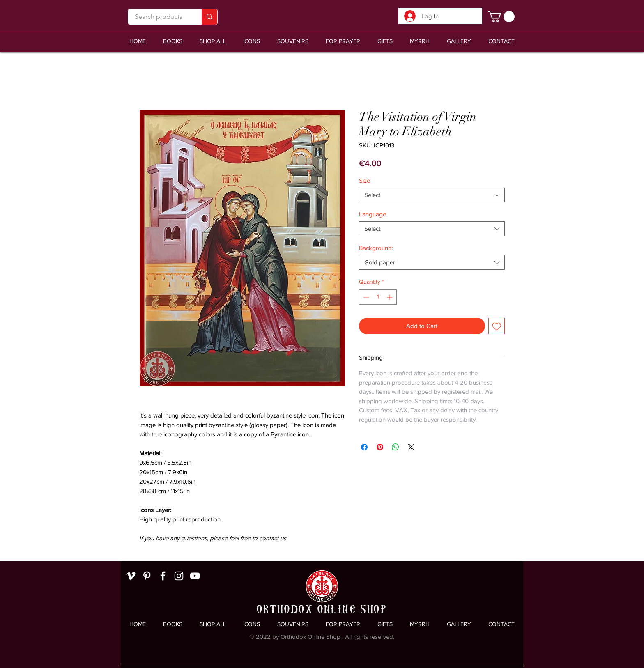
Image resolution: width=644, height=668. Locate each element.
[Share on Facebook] (364, 447)
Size (365, 180)
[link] (501, 17)
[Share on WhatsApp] (396, 447)
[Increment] (390, 297)
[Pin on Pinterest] (380, 447)
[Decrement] (365, 297)
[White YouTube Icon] (195, 576)
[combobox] (432, 195)
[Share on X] (411, 447)
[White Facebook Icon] (163, 576)
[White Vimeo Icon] (131, 576)
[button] (293, 41)
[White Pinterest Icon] (147, 576)
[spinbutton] (378, 297)
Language (373, 214)
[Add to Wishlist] (497, 326)
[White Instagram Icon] (179, 576)
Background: (376, 248)
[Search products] (159, 17)
